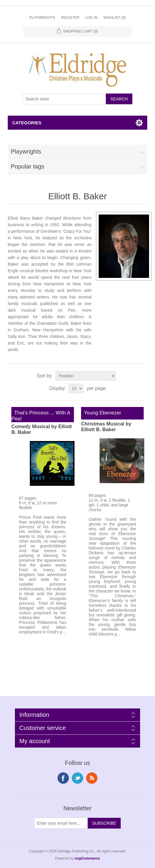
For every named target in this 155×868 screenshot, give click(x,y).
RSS (92, 778)
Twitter (77, 778)
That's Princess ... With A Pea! (41, 416)
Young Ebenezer (101, 413)
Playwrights (42, 18)
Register (70, 18)
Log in (91, 18)
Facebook (63, 778)
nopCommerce (87, 858)
